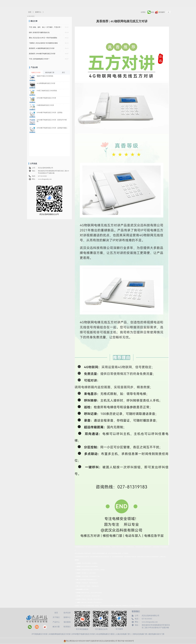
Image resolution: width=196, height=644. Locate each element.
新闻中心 (38, 12)
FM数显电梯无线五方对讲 (45, 105)
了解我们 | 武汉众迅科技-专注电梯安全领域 (43, 44)
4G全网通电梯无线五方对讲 (46, 83)
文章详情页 (31, 16)
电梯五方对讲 (36, 73)
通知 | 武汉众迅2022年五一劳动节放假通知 (43, 39)
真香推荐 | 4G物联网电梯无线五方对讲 (42, 49)
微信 (153, 12)
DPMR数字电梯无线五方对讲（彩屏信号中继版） (52, 121)
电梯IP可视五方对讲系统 (45, 76)
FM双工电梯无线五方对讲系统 (47, 91)
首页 (30, 12)
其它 (63, 73)
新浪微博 (162, 12)
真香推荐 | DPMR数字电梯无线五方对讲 (42, 55)
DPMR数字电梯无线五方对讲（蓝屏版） (50, 113)
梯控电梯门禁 (50, 73)
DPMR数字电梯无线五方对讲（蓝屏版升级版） (52, 128)
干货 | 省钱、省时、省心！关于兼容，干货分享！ (45, 28)
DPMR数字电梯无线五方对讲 (46, 98)
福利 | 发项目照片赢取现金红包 (39, 33)
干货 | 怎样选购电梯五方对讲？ (39, 60)
